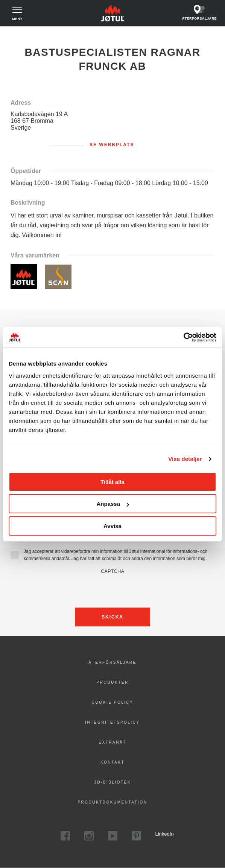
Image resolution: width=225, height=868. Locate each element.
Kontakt (113, 762)
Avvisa (113, 526)
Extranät (112, 742)
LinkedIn (160, 834)
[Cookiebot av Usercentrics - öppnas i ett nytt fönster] (183, 337)
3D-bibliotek (113, 782)
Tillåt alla (113, 482)
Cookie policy (113, 702)
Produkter (112, 682)
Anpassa (113, 504)
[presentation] (113, 589)
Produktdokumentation (112, 802)
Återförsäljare (112, 662)
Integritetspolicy (112, 722)
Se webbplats (112, 145)
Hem (14, 34)
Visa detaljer (185, 459)
